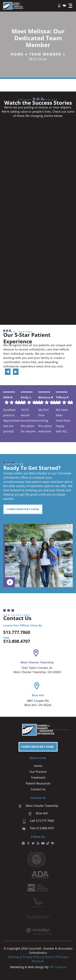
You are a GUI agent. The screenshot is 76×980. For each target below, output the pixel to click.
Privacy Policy (32, 957)
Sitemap (14, 957)
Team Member (45, 54)
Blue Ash (38, 695)
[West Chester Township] (36, 653)
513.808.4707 (17, 641)
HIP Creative (58, 967)
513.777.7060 (17, 632)
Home (17, 54)
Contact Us (38, 789)
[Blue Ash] (37, 686)
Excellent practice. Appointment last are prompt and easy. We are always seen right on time (12, 420)
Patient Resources (38, 783)
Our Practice (38, 772)
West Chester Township (37, 662)
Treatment (38, 777)
